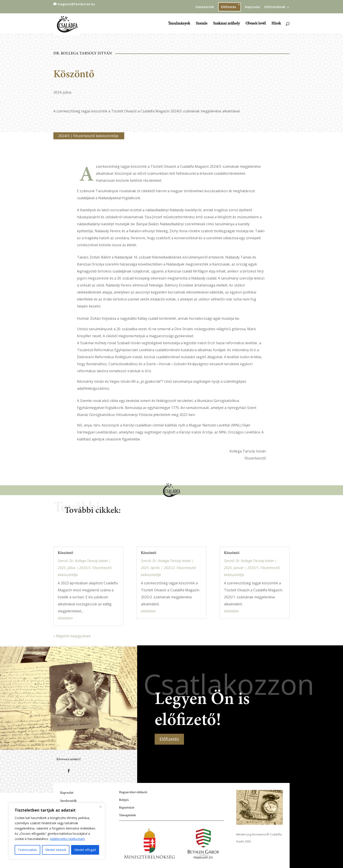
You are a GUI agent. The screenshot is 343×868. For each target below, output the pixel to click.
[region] (57, 831)
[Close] (100, 807)
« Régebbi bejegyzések (72, 636)
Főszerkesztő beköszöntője (96, 136)
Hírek (276, 24)
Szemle (202, 24)
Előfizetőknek (275, 7)
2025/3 (85, 568)
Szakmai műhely (226, 24)
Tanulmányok (179, 24)
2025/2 (169, 568)
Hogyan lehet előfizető (133, 793)
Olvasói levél (256, 24)
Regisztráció (127, 808)
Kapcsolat (253, 7)
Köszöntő (65, 553)
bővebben (65, 618)
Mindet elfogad (85, 850)
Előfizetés (229, 7)
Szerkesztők (205, 7)
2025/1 (253, 568)
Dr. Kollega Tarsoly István (83, 54)
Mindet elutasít (56, 850)
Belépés (124, 800)
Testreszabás (27, 850)
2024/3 (64, 136)
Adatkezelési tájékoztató (67, 839)
